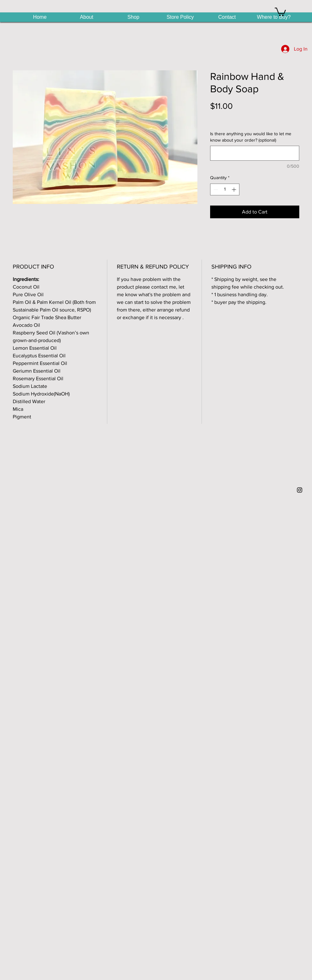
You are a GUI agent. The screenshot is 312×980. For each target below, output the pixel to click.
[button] (280, 11)
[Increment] (234, 189)
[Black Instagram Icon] (300, 490)
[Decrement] (215, 189)
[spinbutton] (225, 189)
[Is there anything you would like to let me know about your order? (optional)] (255, 153)
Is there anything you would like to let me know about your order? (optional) (251, 137)
